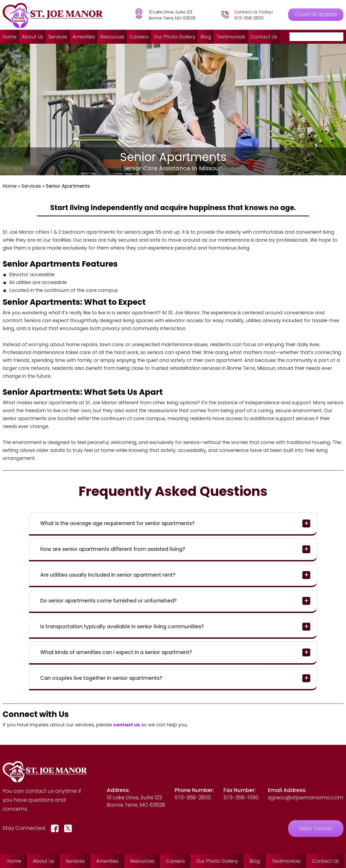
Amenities (84, 37)
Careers (139, 37)
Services (58, 37)
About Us (32, 37)
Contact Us (264, 37)
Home (10, 37)
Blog (206, 37)
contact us (127, 725)
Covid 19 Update (316, 14)
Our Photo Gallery (175, 37)
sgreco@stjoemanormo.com (306, 797)
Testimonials (231, 37)
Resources (112, 37)
